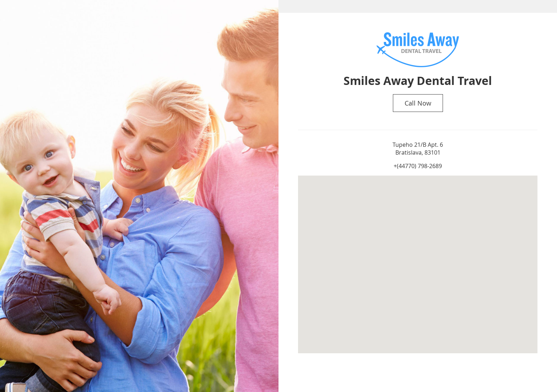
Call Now (418, 103)
